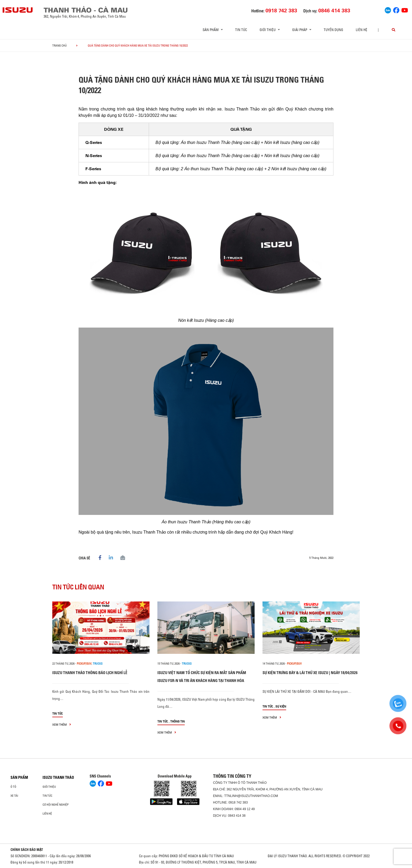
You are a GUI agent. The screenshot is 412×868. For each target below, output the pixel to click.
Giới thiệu (49, 787)
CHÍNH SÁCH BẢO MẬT (27, 850)
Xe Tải (14, 796)
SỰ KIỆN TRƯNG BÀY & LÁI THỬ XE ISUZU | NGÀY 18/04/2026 (310, 673)
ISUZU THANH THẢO (58, 777)
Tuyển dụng (333, 30)
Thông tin (177, 721)
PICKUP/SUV (84, 664)
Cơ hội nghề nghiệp (56, 805)
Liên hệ (362, 30)
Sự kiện (281, 706)
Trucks (98, 664)
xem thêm (62, 724)
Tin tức (241, 30)
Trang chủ (60, 46)
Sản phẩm (19, 777)
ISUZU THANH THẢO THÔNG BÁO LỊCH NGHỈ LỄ (90, 673)
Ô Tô (13, 787)
